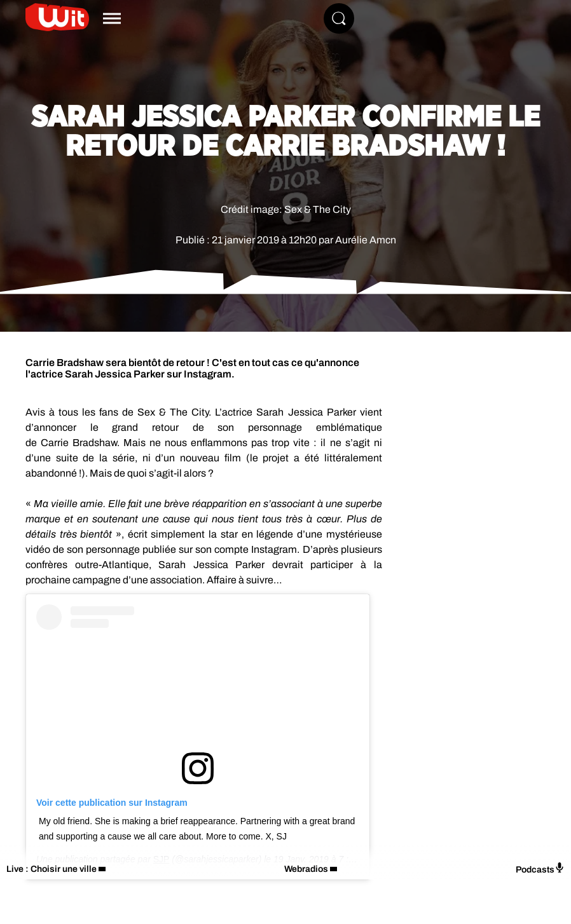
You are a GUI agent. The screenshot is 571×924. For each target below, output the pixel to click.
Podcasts (540, 868)
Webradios (306, 869)
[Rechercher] (339, 18)
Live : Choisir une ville (52, 869)
